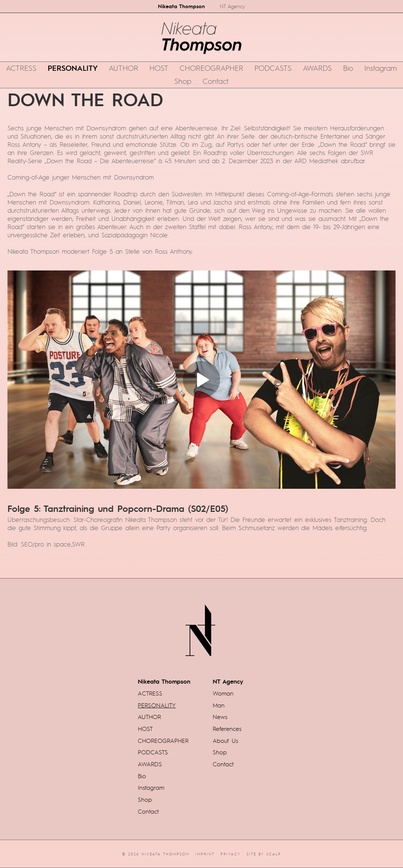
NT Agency (232, 6)
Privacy (231, 854)
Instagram (381, 68)
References (227, 729)
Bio (348, 68)
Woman (223, 693)
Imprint (205, 854)
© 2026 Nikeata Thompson (156, 854)
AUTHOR (123, 68)
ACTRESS (21, 68)
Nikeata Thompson (181, 6)
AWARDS (317, 68)
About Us (225, 741)
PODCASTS (273, 68)
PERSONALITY (73, 68)
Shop (183, 81)
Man (219, 705)
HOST (159, 68)
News (220, 717)
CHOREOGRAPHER (211, 68)
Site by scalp (264, 854)
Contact (216, 81)
